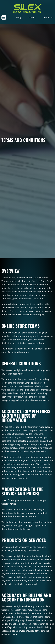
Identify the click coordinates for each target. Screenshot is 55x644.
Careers (32, 17)
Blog (18, 17)
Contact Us (48, 17)
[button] (4, 17)
